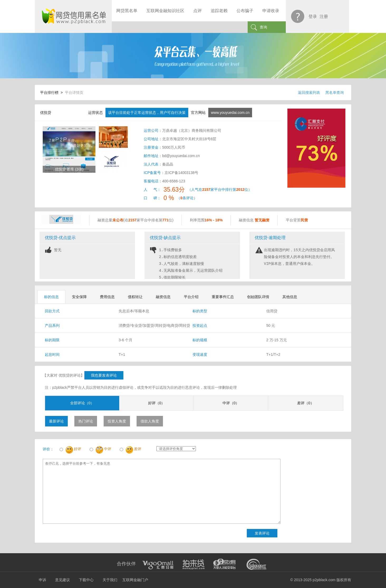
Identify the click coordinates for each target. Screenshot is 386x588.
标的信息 (51, 297)
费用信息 (107, 297)
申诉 (42, 580)
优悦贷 (46, 113)
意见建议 (62, 580)
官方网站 (198, 113)
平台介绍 (191, 297)
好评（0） (157, 403)
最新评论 (56, 421)
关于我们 (110, 580)
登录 (313, 16)
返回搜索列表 (309, 93)
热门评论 (86, 421)
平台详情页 (74, 93)
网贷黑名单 (127, 11)
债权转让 (135, 297)
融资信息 (163, 297)
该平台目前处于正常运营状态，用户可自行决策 (147, 113)
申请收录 (271, 11)
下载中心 (86, 580)
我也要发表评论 (104, 375)
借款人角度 (150, 421)
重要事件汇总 (223, 297)
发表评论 (262, 533)
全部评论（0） (82, 403)
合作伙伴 (126, 564)
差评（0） (306, 403)
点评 (197, 11)
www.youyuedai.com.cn (230, 113)
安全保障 (79, 297)
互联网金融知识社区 (165, 11)
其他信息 (290, 297)
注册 (324, 16)
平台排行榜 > (52, 93)
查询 (263, 27)
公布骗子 (245, 11)
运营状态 (95, 113)
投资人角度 (117, 421)
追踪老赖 (219, 11)
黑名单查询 (335, 93)
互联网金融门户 (135, 580)
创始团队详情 (258, 297)
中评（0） (231, 403)
